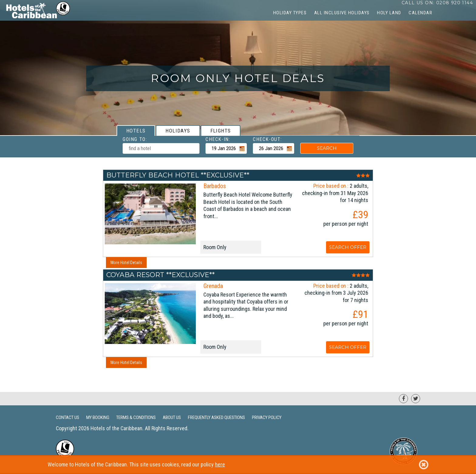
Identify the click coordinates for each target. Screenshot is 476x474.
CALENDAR (420, 13)
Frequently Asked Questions (216, 417)
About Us (172, 417)
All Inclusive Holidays (342, 13)
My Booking (98, 417)
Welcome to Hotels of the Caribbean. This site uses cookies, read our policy (238, 465)
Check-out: (267, 139)
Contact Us (68, 417)
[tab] (136, 131)
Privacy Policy (267, 417)
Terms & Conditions (136, 417)
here (220, 464)
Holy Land (389, 13)
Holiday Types (290, 13)
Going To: (135, 139)
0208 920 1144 (455, 3)
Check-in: (218, 139)
